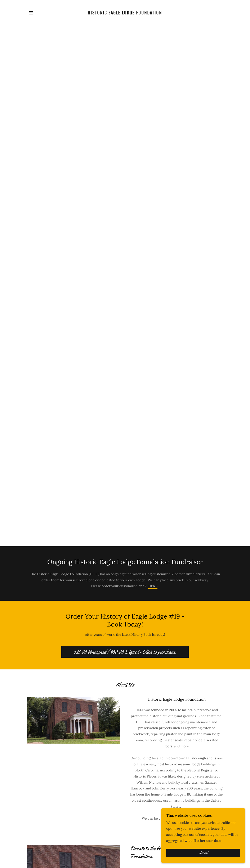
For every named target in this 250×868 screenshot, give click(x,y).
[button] (31, 13)
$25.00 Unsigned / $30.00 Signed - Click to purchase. (125, 652)
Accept (203, 853)
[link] (125, 13)
